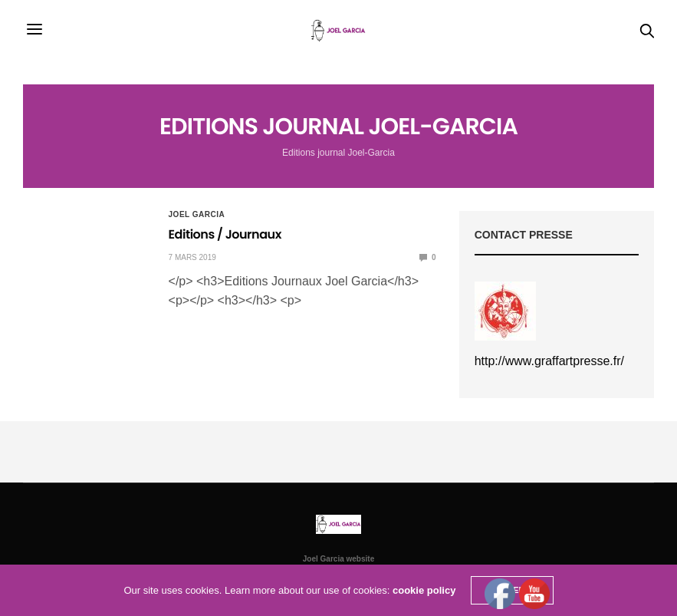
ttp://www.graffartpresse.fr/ (553, 361)
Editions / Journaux (225, 234)
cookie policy (424, 590)
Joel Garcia (197, 215)
